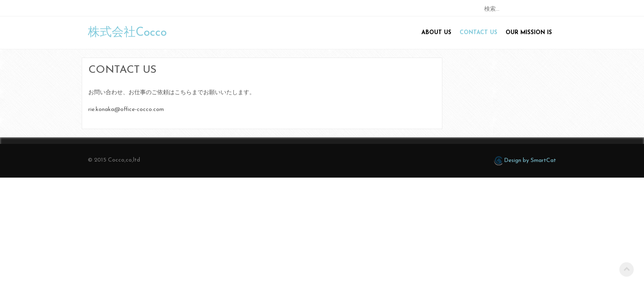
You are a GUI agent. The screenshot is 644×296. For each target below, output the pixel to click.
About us (436, 33)
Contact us (478, 33)
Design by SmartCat (525, 161)
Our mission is (529, 33)
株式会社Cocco (127, 33)
